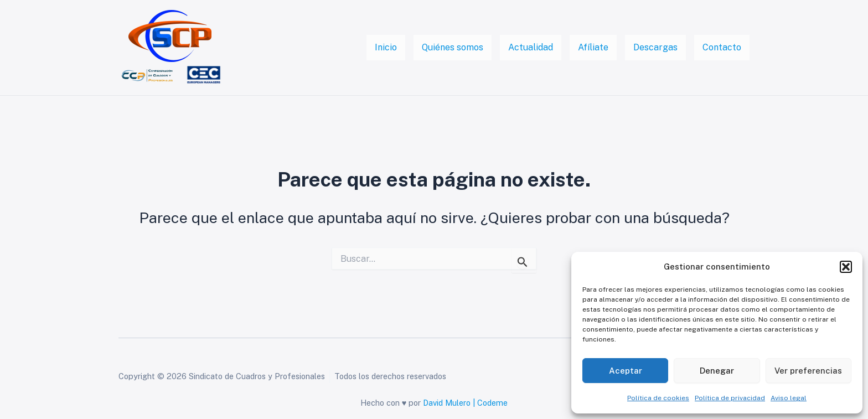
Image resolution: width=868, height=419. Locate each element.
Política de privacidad (730, 398)
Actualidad (531, 47)
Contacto (722, 47)
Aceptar (626, 371)
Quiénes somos (453, 47)
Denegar (717, 371)
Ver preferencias (808, 371)
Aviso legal (789, 398)
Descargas (655, 47)
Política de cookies (658, 398)
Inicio (386, 47)
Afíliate (593, 47)
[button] (846, 267)
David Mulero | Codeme (465, 403)
